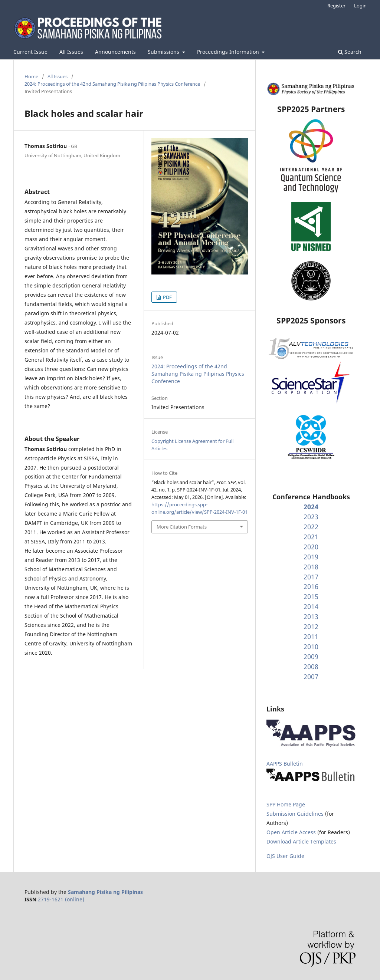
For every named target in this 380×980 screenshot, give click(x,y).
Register (336, 6)
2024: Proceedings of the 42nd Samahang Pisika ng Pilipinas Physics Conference (112, 84)
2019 (311, 557)
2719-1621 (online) (61, 899)
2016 (311, 586)
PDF (167, 297)
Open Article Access (291, 832)
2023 (311, 517)
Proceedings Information (229, 52)
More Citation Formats (182, 527)
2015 (311, 596)
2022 (311, 527)
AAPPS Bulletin (285, 764)
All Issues (71, 52)
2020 (311, 547)
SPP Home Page (286, 804)
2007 (311, 677)
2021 (311, 537)
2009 (311, 657)
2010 (311, 647)
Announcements (115, 52)
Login (360, 6)
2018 (311, 567)
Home (31, 76)
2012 (311, 627)
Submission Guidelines (296, 814)
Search (350, 52)
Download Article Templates (301, 841)
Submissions (164, 52)
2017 (311, 577)
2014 (311, 606)
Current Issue (30, 52)
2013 (311, 616)
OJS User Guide (285, 856)
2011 (311, 637)
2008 (311, 667)
